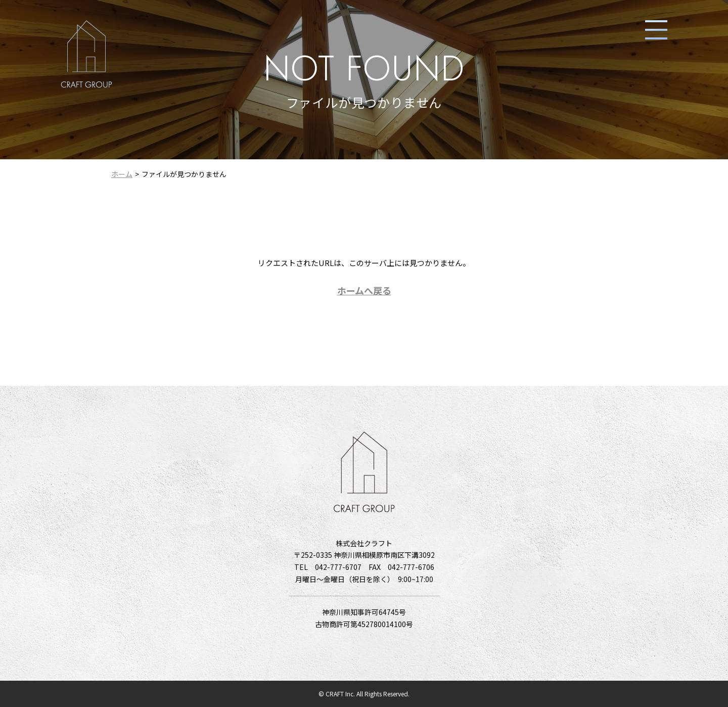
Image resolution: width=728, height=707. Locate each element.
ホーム (122, 174)
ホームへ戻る (364, 290)
